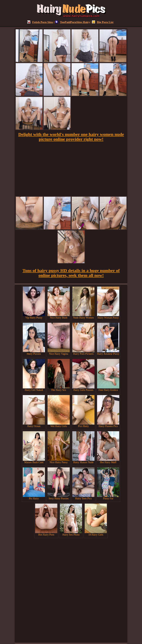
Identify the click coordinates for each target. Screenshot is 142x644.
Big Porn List (103, 22)
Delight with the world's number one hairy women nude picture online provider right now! (71, 137)
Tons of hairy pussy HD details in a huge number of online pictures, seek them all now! (71, 273)
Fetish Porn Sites (40, 22)
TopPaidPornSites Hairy (73, 22)
